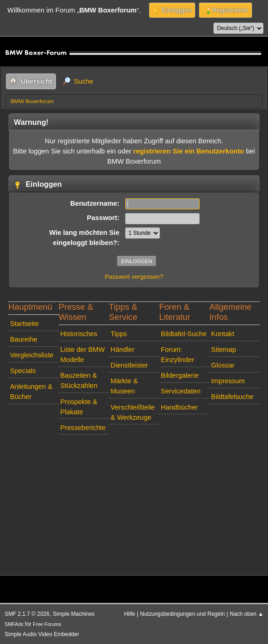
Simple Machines (74, 614)
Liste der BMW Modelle (82, 355)
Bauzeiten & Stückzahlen (79, 380)
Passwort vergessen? (134, 277)
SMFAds (14, 624)
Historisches (79, 334)
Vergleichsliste (32, 355)
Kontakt (223, 334)
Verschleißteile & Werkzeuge (133, 412)
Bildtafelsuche (232, 397)
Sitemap (224, 350)
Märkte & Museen (124, 386)
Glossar (223, 365)
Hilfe (130, 614)
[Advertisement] (134, 503)
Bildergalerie (180, 375)
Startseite (24, 324)
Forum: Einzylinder (177, 355)
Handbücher (179, 407)
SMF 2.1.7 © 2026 (27, 614)
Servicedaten (181, 391)
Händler (122, 350)
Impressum (228, 381)
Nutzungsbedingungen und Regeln (182, 614)
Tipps (119, 334)
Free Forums (47, 624)
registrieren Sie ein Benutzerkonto (189, 151)
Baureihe (24, 339)
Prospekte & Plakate (79, 407)
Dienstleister (129, 365)
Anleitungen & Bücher (31, 392)
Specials (23, 371)
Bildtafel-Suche (184, 334)
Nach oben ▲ (247, 614)
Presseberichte (83, 428)
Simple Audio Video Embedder (42, 634)
